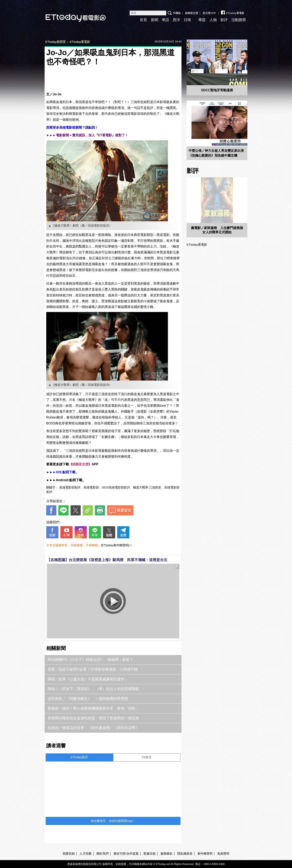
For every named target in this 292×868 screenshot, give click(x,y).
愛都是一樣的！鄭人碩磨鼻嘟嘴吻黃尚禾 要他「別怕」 (93, 708)
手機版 (177, 13)
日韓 (187, 20)
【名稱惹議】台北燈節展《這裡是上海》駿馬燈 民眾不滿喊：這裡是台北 (107, 560)
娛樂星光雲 (192, 13)
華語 (165, 20)
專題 (202, 20)
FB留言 (147, 757)
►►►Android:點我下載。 (66, 480)
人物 (213, 20)
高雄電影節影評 (70, 487)
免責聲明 (223, 853)
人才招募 (86, 853)
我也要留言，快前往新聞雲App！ (113, 821)
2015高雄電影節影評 (116, 487)
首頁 (143, 20)
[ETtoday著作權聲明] (115, 545)
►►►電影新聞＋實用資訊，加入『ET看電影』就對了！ (87, 135)
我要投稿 (69, 853)
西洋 (176, 20)
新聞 (155, 20)
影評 (224, 20)
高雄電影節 (91, 487)
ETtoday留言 (79, 757)
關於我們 (103, 853)
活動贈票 (239, 20)
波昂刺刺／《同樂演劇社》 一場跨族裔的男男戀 (88, 699)
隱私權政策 (185, 853)
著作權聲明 (205, 853)
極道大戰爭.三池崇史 (147, 487)
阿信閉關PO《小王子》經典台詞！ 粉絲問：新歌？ (92, 660)
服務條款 (166, 853)
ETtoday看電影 (70, 15)
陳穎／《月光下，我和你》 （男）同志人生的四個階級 (93, 689)
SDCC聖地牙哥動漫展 (217, 90)
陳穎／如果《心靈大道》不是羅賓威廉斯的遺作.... (88, 679)
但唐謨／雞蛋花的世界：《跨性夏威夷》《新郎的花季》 (93, 728)
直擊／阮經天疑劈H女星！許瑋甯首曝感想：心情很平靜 (93, 669)
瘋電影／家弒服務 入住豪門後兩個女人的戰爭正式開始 (217, 230)
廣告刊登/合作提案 (126, 853)
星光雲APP (209, 13)
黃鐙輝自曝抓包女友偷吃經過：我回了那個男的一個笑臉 (93, 718)
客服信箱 (149, 853)
